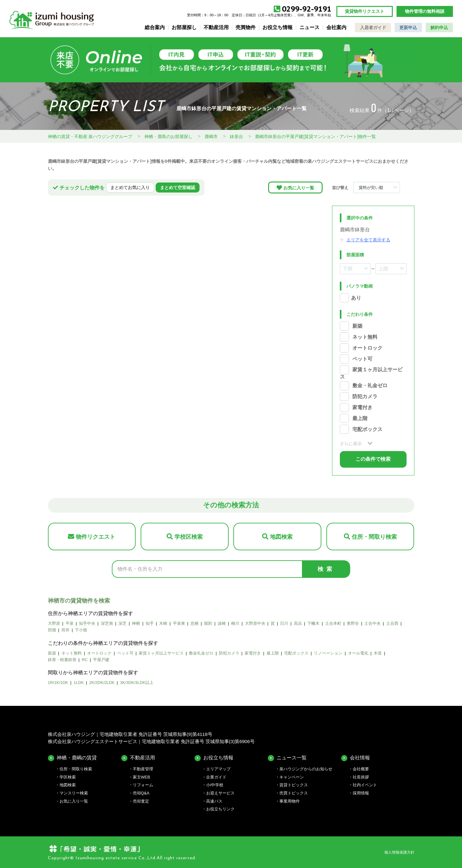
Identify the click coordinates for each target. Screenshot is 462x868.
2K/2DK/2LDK (102, 683)
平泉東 (179, 623)
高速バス (214, 801)
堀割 (208, 623)
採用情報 (361, 793)
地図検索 (281, 537)
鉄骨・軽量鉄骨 (62, 660)
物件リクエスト (96, 537)
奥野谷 (353, 623)
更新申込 (408, 28)
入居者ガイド (373, 28)
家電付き (362, 407)
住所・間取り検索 (374, 537)
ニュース (309, 27)
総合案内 (155, 27)
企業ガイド (216, 777)
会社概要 (361, 769)
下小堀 (81, 630)
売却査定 (141, 801)
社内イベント (365, 785)
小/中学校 (215, 785)
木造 (378, 653)
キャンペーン (292, 777)
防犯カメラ (365, 397)
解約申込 (439, 28)
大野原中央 (255, 623)
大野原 (54, 623)
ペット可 (362, 359)
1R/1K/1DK (58, 683)
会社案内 (336, 27)
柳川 (235, 623)
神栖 (136, 623)
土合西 (392, 623)
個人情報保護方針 (399, 852)
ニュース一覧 (292, 758)
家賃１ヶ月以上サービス (161, 653)
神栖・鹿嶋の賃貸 (77, 758)
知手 (150, 623)
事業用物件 (290, 801)
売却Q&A (141, 793)
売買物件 (246, 27)
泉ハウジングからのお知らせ (306, 769)
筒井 (65, 630)
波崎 (222, 623)
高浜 (298, 623)
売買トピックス (294, 793)
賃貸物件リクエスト (365, 11)
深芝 (122, 623)
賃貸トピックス (294, 785)
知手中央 (87, 623)
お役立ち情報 (278, 27)
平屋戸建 (101, 660)
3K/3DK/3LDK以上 (137, 683)
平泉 (70, 623)
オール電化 (358, 653)
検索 (326, 569)
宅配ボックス (367, 429)
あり (356, 298)
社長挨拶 (361, 777)
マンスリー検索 (74, 793)
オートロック (367, 348)
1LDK (79, 683)
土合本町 (333, 623)
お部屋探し (184, 27)
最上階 (360, 418)
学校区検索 (189, 537)
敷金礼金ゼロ (201, 653)
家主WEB (142, 777)
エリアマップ (218, 769)
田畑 (52, 630)
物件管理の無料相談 (425, 11)
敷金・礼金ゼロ (370, 386)
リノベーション (328, 653)
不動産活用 (216, 27)
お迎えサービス (220, 793)
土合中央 (372, 623)
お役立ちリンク (220, 809)
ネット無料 (365, 337)
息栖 (195, 623)
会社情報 (360, 758)
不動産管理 (143, 769)
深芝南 (107, 623)
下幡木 (313, 623)
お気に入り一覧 (299, 188)
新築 (357, 326)
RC (85, 660)
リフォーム (143, 785)
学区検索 (68, 777)
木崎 (163, 623)
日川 (284, 623)
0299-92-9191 (307, 9)
